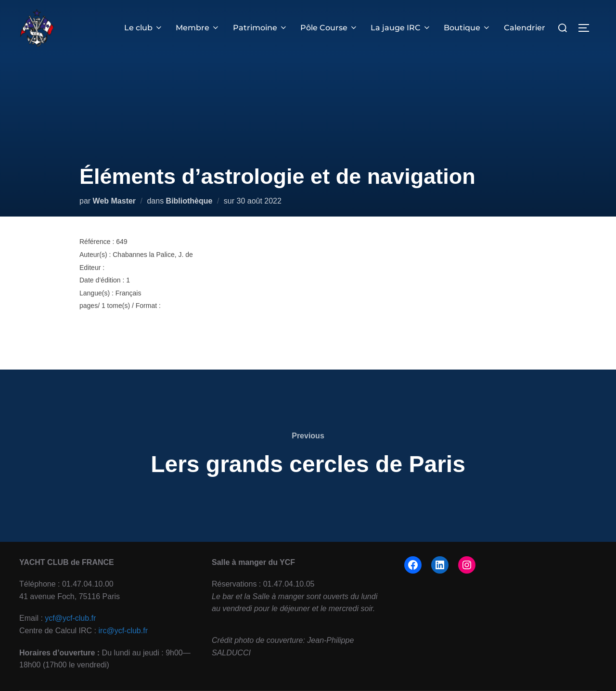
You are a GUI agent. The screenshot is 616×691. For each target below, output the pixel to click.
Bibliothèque (189, 201)
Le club (144, 28)
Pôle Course (329, 28)
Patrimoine (260, 28)
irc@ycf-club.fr (123, 631)
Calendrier (525, 28)
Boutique (467, 28)
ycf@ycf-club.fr (70, 618)
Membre (198, 28)
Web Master (115, 201)
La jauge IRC (401, 28)
